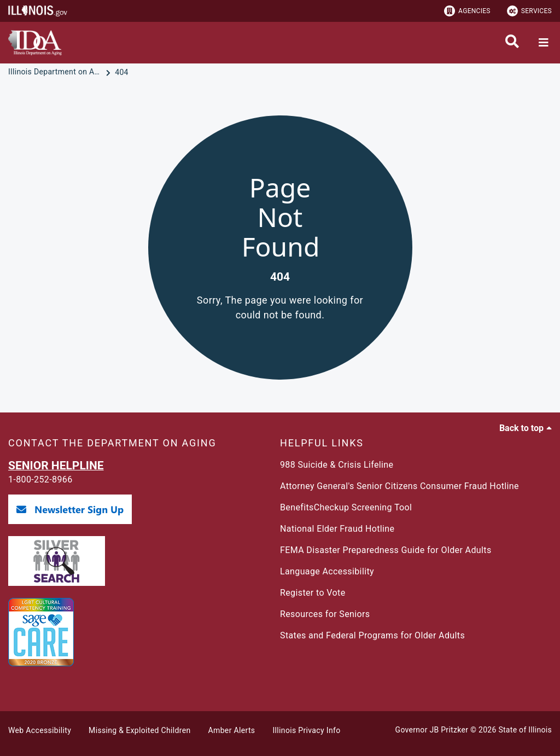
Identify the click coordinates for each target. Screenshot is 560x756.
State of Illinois (525, 730)
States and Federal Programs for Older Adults (372, 635)
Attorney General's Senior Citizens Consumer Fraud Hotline (399, 486)
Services (529, 11)
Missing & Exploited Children (139, 730)
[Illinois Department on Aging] (56, 72)
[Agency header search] (512, 43)
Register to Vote (313, 593)
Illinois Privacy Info (306, 730)
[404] (122, 72)
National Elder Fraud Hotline (337, 529)
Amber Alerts (232, 730)
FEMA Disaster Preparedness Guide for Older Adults (386, 550)
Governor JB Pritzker (432, 730)
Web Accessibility (40, 730)
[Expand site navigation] (544, 43)
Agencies (467, 11)
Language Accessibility (327, 571)
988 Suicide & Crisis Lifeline (337, 465)
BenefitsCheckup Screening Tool (346, 507)
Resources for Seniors (325, 614)
